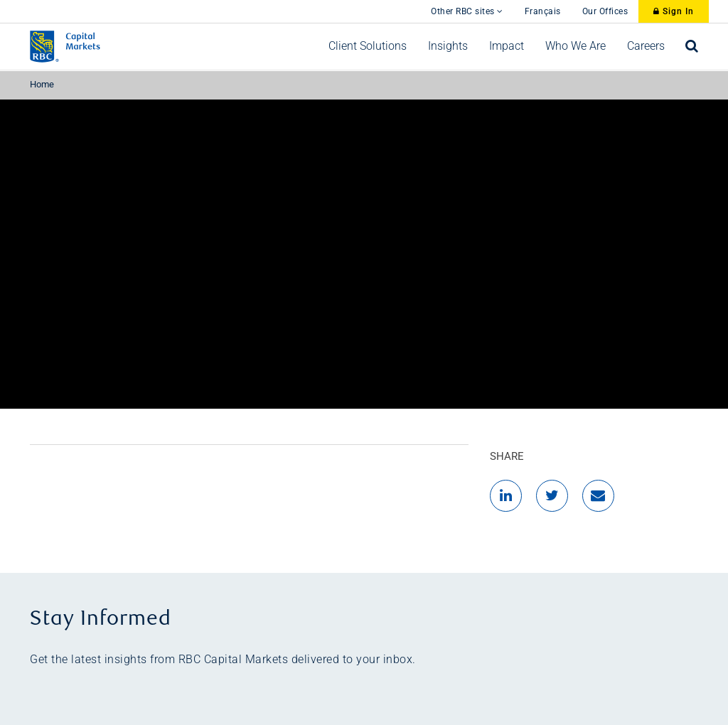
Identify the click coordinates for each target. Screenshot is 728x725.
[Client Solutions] (368, 46)
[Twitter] (552, 496)
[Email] (598, 496)
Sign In (674, 11)
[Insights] (448, 46)
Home (42, 84)
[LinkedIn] (506, 496)
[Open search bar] (692, 46)
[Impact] (507, 46)
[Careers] (646, 46)
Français (543, 11)
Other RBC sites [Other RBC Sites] (467, 11)
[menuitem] (368, 46)
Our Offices (605, 11)
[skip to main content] (409, 4)
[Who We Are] (576, 46)
